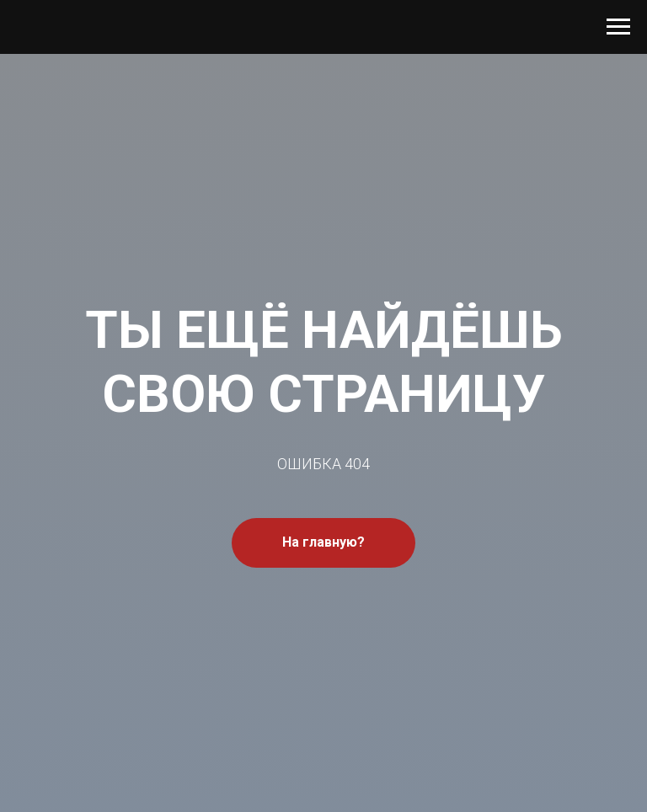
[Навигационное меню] (618, 27)
